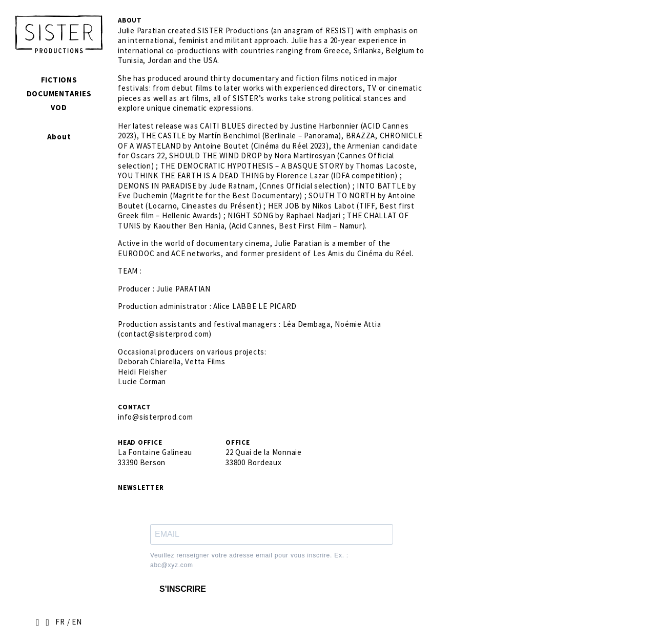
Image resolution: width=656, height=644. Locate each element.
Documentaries (59, 94)
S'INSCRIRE (183, 589)
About (59, 137)
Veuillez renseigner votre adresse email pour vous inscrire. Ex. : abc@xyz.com (249, 560)
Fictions (59, 80)
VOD (59, 107)
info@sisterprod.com (155, 417)
